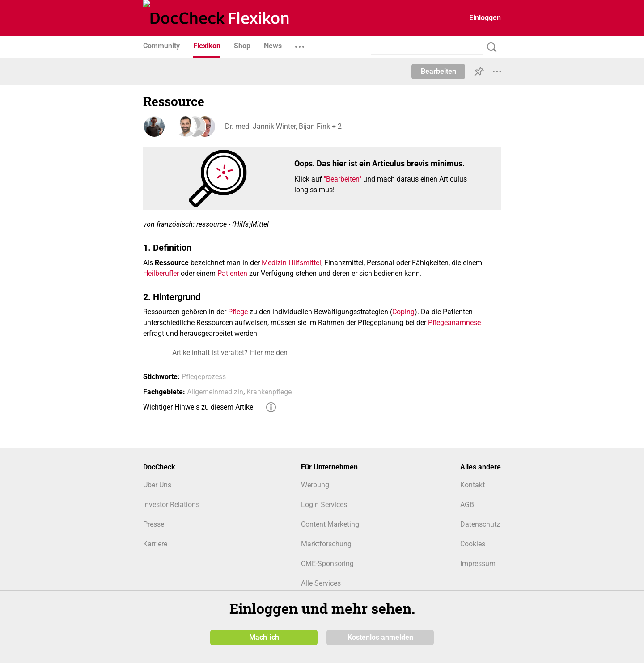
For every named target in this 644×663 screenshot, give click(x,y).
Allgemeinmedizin (215, 392)
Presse (154, 524)
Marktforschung (326, 544)
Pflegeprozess (204, 377)
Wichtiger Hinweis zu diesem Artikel (199, 407)
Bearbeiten (439, 71)
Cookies (473, 544)
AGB (467, 505)
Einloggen (485, 18)
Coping (403, 312)
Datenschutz (480, 524)
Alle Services (321, 583)
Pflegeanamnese (454, 323)
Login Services (324, 505)
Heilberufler (161, 273)
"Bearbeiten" (343, 179)
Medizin (274, 263)
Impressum (478, 564)
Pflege (238, 312)
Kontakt (472, 485)
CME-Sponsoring (327, 564)
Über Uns (157, 485)
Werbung (315, 485)
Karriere (155, 544)
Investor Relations (171, 505)
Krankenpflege (269, 392)
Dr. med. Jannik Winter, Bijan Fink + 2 (282, 126)
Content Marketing (330, 524)
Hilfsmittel (305, 263)
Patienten (232, 273)
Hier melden (269, 353)
